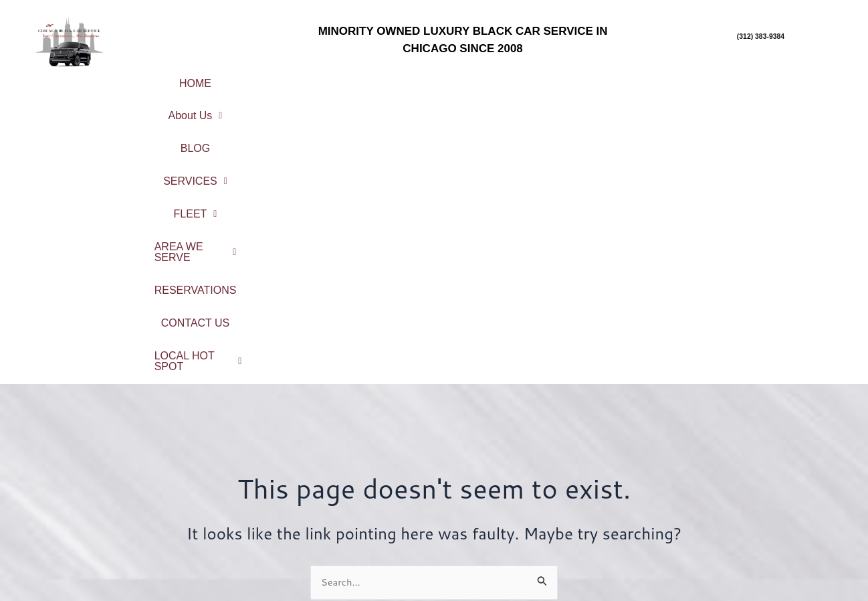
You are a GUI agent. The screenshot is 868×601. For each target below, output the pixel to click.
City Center (762, 460)
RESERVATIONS (768, 78)
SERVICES (443, 78)
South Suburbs (762, 531)
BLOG (359, 78)
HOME (198, 78)
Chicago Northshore (762, 478)
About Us (279, 78)
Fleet (331, 502)
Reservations (331, 520)
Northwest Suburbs (762, 513)
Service (331, 485)
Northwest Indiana (762, 567)
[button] (279, 78)
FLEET (533, 78)
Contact (331, 538)
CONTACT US (428, 100)
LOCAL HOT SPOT (551, 100)
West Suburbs (762, 548)
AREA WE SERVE (641, 78)
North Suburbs (762, 496)
